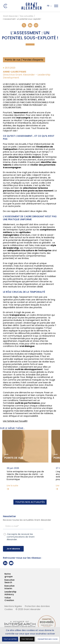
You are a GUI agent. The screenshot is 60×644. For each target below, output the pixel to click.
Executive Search (5, 581)
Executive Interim (5, 587)
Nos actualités (27, 16)
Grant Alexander (10, 16)
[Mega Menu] (56, 6)
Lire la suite (12, 486)
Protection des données (37, 606)
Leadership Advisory (5, 593)
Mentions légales (13, 606)
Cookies (9, 609)
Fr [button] (48, 6)
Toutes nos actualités (30, 502)
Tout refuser (27, 639)
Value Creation (5, 599)
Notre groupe (5, 575)
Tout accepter (10, 639)
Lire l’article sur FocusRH (15, 421)
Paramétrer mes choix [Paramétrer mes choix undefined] (48, 639)
